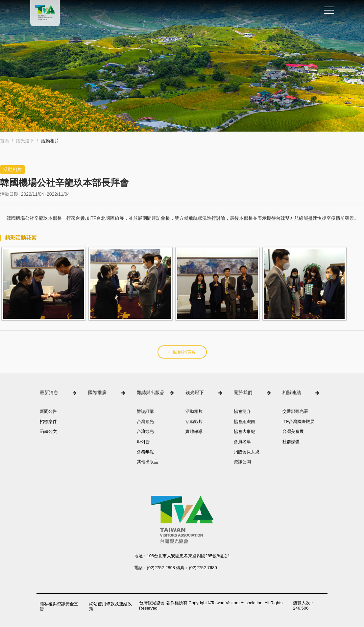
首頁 (5, 141)
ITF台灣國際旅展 (299, 422)
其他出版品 (147, 462)
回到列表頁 (182, 352)
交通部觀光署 (295, 411)
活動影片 (194, 422)
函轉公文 (48, 431)
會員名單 (242, 442)
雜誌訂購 (145, 411)
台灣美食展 (293, 431)
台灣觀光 (145, 422)
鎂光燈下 (25, 141)
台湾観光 (145, 431)
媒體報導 (194, 431)
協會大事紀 (244, 431)
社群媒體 (291, 442)
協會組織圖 (244, 422)
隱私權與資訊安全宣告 (59, 606)
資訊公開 (242, 462)
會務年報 (145, 452)
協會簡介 (242, 411)
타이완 (143, 442)
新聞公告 (48, 411)
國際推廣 (97, 392)
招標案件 (48, 422)
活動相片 (194, 411)
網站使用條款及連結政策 (110, 606)
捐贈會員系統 (247, 452)
